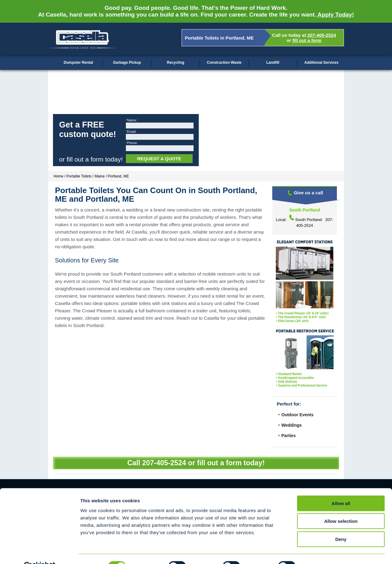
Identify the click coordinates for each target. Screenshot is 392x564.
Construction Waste (224, 63)
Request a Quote (159, 159)
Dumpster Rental (78, 63)
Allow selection (341, 507)
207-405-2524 (322, 35)
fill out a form (307, 40)
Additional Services (321, 63)
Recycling (176, 63)
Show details (321, 552)
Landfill (273, 63)
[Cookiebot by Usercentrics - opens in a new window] (40, 552)
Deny (341, 525)
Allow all (341, 489)
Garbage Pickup (127, 63)
